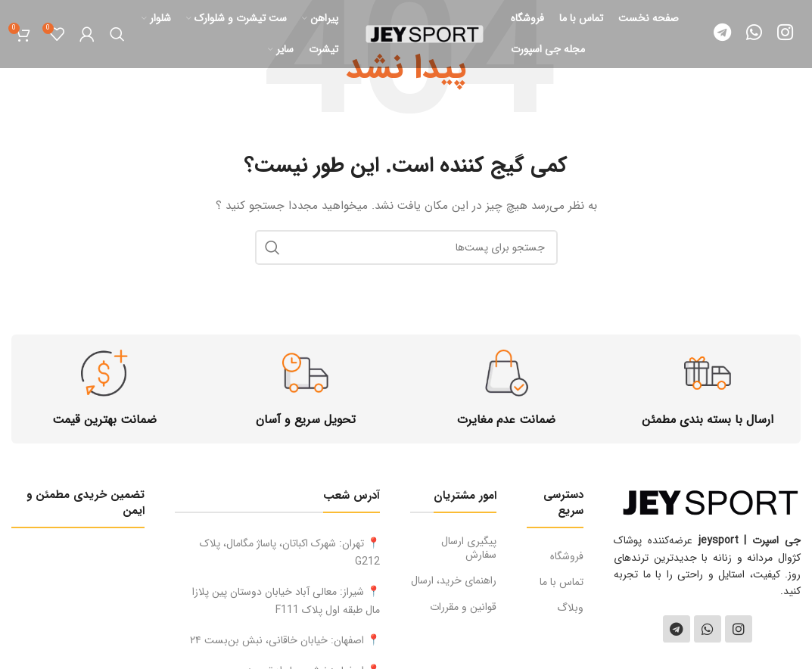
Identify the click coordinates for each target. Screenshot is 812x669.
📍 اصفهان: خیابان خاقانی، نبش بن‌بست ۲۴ (285, 640)
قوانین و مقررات (463, 607)
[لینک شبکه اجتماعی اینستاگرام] (785, 34)
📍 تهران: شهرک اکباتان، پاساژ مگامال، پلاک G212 (290, 552)
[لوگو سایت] (425, 33)
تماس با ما (562, 582)
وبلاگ (570, 608)
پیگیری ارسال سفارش (469, 548)
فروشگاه (567, 556)
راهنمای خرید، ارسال (454, 580)
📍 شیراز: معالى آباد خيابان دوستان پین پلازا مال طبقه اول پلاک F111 (286, 601)
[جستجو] (117, 34)
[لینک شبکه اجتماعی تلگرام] (722, 34)
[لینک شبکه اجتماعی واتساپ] (754, 34)
